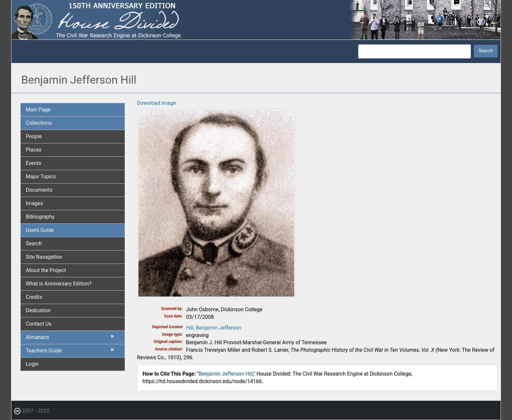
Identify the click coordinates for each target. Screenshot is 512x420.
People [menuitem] (34, 136)
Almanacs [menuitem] (71, 339)
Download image (157, 103)
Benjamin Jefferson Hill (226, 374)
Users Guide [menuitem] (40, 230)
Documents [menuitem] (39, 190)
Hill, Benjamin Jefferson (214, 328)
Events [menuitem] (33, 163)
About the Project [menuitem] (46, 270)
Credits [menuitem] (34, 297)
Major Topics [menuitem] (41, 177)
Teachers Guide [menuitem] (71, 352)
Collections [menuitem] (39, 123)
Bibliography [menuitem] (40, 217)
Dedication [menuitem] (38, 310)
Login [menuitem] (32, 364)
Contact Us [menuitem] (39, 324)
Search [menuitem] (34, 243)
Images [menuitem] (34, 203)
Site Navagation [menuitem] (44, 257)
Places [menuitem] (34, 150)
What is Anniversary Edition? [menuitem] (59, 284)
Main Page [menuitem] (38, 110)
